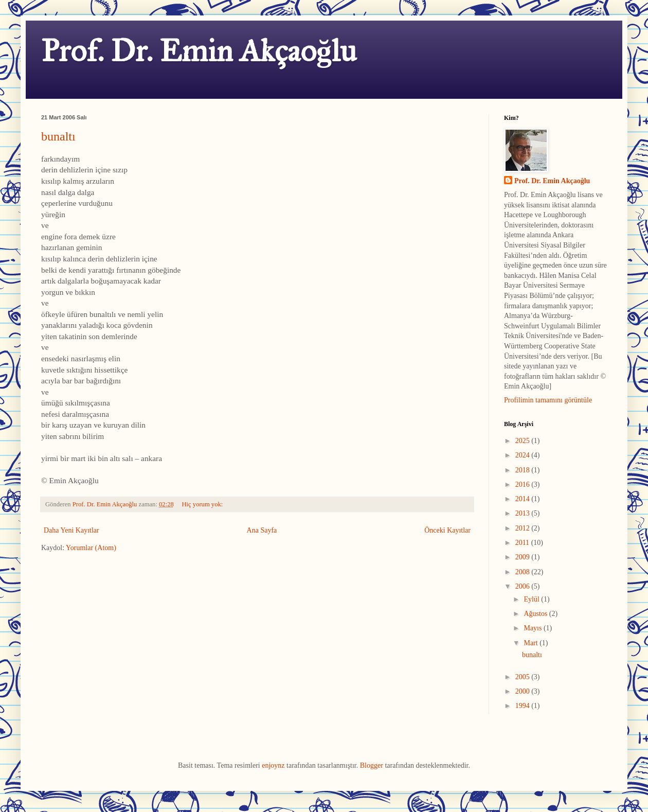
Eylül (532, 599)
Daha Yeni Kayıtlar (71, 530)
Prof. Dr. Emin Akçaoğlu (199, 51)
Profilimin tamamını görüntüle (548, 400)
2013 (524, 513)
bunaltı (58, 136)
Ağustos (536, 614)
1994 (524, 706)
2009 (524, 557)
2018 (524, 470)
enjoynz (273, 765)
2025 (524, 441)
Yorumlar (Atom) (91, 548)
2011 (523, 543)
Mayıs (534, 628)
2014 (524, 499)
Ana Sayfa (262, 530)
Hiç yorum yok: (203, 504)
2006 (524, 586)
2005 (524, 677)
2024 (524, 455)
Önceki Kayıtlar (447, 530)
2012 (524, 528)
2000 (524, 691)
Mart (532, 643)
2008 (524, 572)
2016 (524, 484)
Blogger (372, 765)
